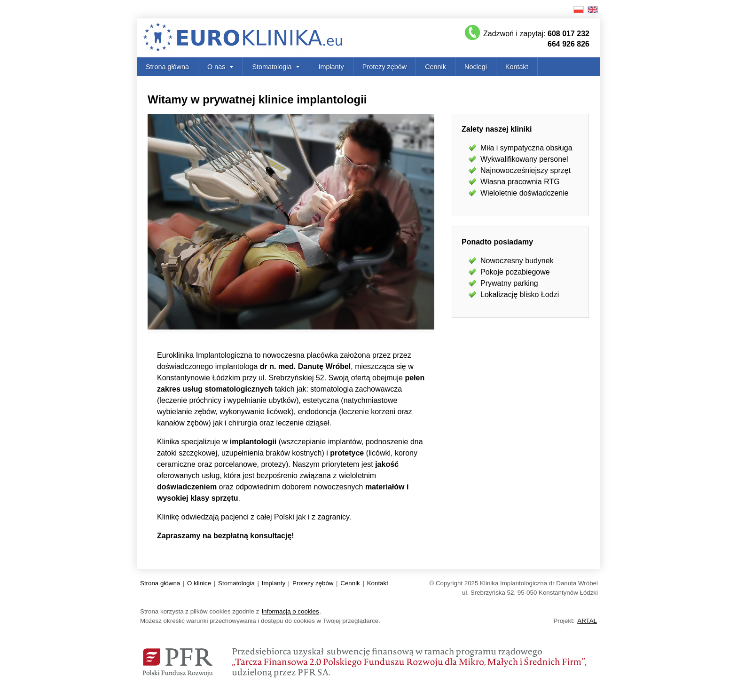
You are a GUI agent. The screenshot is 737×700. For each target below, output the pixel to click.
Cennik (435, 67)
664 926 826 (568, 44)
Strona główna (167, 67)
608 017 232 (568, 34)
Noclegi (476, 67)
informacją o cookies (290, 611)
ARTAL (587, 621)
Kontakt (517, 67)
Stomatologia (236, 583)
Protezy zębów (384, 67)
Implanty (331, 67)
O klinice (199, 583)
